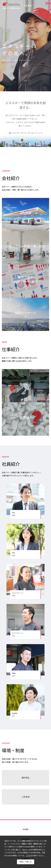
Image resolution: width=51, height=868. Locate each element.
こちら (28, 856)
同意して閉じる (26, 862)
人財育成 (26, 797)
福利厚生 (26, 778)
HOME (26, 829)
